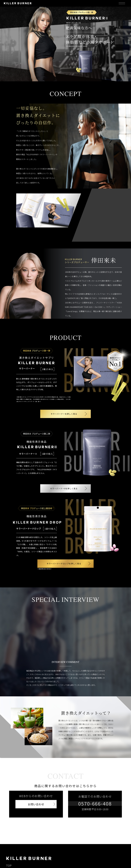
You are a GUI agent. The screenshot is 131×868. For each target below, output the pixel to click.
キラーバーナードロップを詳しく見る (62, 561)
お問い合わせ (36, 801)
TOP (9, 862)
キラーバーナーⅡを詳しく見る (64, 486)
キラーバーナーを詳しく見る (64, 413)
